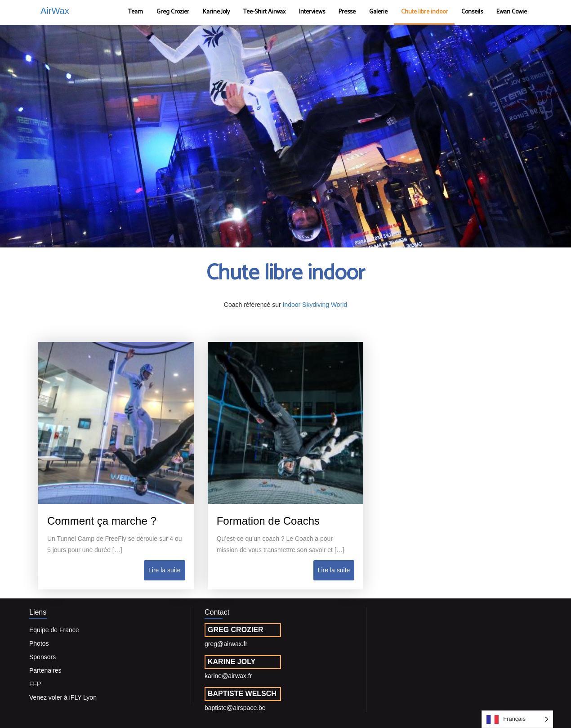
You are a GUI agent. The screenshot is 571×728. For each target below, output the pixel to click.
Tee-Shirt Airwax (264, 12)
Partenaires (45, 670)
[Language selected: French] (517, 719)
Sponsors (42, 657)
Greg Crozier (173, 12)
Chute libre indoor (424, 12)
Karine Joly (216, 12)
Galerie (378, 12)
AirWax (55, 11)
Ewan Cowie (512, 12)
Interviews (312, 12)
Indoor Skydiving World (315, 305)
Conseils (472, 12)
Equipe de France (54, 630)
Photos (39, 643)
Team (136, 12)
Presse (347, 12)
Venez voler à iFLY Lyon (63, 697)
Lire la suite (165, 570)
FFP (35, 684)
